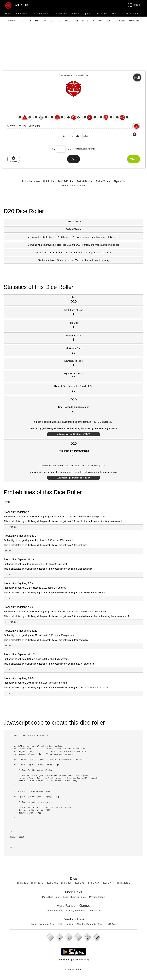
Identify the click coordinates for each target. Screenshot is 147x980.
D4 (23, 21)
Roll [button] (8, 14)
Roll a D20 (52, 883)
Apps (134, 5)
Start (133, 159)
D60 (100, 21)
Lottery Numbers (75, 911)
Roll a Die (18, 4)
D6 (30, 21)
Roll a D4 (66, 883)
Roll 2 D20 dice (65, 181)
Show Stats (34, 126)
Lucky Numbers (130, 14)
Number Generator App (90, 924)
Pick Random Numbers (73, 186)
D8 (36, 21)
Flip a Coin (119, 181)
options (13, 159)
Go (74, 159)
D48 (92, 21)
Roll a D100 (124, 883)
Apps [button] (87, 14)
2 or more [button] (21, 14)
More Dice (120, 21)
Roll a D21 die (103, 181)
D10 (44, 21)
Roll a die (12, 21)
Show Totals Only (18, 125)
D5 (77, 21)
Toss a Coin (101, 14)
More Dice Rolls (51, 897)
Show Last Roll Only (85, 149)
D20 (59, 21)
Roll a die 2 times (31, 181)
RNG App (111, 924)
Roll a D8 (79, 883)
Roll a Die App (66, 924)
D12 (52, 21)
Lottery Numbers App (43, 924)
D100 (68, 21)
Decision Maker (54, 911)
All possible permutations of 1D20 (74, 478)
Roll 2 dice (49, 181)
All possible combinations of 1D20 (74, 434)
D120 (108, 21)
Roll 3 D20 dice (85, 181)
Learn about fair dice (74, 897)
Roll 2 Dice (37, 883)
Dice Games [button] (60, 14)
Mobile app (134, 21)
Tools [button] (75, 14)
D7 (83, 21)
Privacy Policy (97, 897)
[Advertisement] (73, 45)
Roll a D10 (94, 883)
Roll (137, 78)
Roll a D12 (108, 883)
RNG (115, 14)
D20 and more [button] (40, 14)
